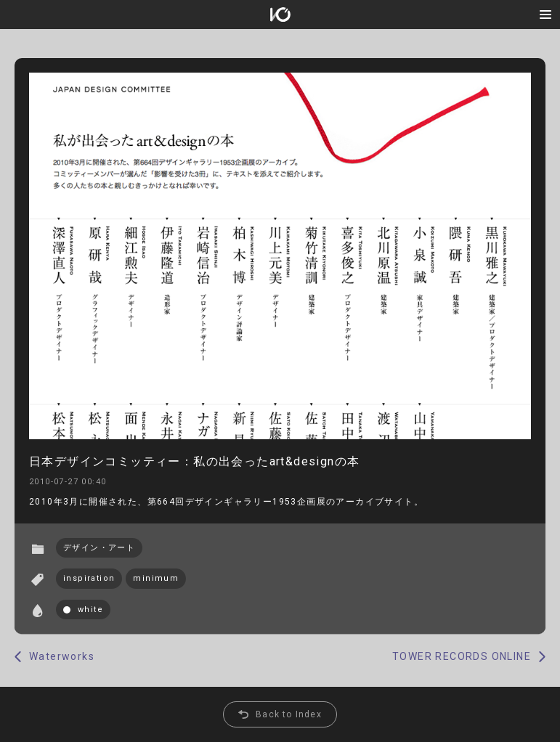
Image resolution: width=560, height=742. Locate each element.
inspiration (89, 578)
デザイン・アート (99, 548)
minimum (156, 578)
